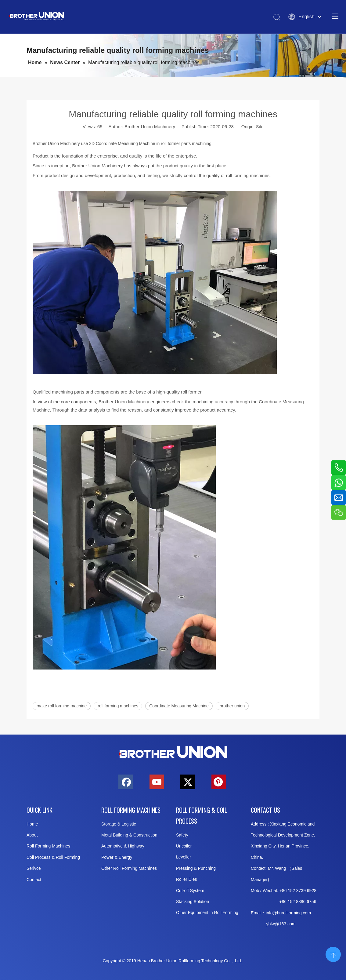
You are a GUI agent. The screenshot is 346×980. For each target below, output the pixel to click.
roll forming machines (118, 706)
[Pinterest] (219, 782)
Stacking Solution (193, 902)
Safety (182, 835)
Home (32, 824)
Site (260, 127)
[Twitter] (188, 782)
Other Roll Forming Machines (129, 868)
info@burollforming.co (287, 913)
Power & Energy (117, 857)
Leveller (184, 857)
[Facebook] (126, 782)
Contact (34, 880)
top (333, 954)
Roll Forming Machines (48, 846)
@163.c (282, 924)
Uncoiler (184, 846)
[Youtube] (157, 782)
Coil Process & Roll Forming (53, 857)
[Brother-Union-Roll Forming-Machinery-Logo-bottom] (173, 752)
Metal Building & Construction (129, 835)
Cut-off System (190, 891)
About (32, 835)
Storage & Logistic (119, 824)
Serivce (34, 868)
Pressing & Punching (196, 868)
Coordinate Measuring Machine (179, 706)
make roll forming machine (62, 706)
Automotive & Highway (123, 846)
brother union (232, 706)
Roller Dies (186, 879)
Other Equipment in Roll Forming (207, 913)
